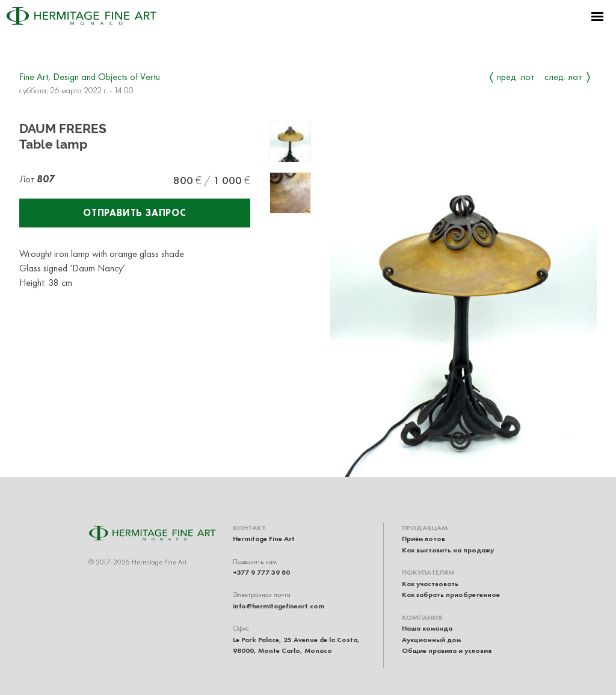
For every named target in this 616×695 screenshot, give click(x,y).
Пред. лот (516, 77)
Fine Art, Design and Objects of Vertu (90, 77)
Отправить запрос (135, 213)
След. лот (563, 77)
